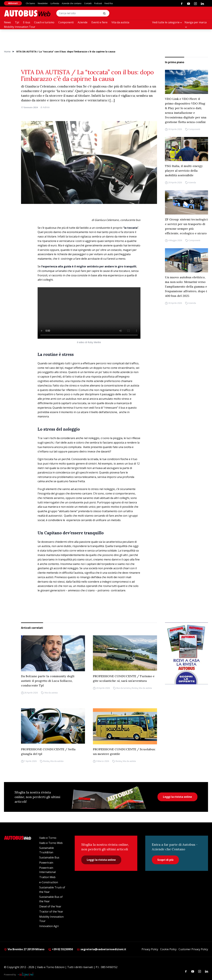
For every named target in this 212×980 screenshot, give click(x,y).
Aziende (83, 22)
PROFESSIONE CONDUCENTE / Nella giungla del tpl (48, 752)
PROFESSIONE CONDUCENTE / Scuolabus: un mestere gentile (124, 752)
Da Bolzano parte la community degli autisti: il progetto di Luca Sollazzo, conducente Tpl (48, 681)
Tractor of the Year (51, 912)
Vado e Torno (48, 838)
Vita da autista (120, 22)
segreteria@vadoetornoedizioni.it (102, 949)
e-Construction (49, 882)
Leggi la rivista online (177, 797)
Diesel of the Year (50, 906)
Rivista (135, 688)
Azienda (192, 182)
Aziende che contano (72, 3)
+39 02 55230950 (61, 949)
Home (7, 52)
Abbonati (13, 3)
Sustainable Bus (49, 857)
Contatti (88, 3)
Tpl (17, 22)
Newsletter (43, 3)
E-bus (27, 22)
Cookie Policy (168, 949)
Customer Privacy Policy (193, 949)
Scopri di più (165, 860)
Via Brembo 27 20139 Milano (24, 949)
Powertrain (46, 863)
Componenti (66, 22)
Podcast (98, 3)
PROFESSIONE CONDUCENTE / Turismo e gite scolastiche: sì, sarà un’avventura (124, 678)
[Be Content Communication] (26, 975)
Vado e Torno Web (51, 843)
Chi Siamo (30, 3)
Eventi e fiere (99, 22)
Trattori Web (47, 877)
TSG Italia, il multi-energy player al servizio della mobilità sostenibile (184, 171)
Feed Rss (109, 3)
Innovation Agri (49, 926)
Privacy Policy (150, 949)
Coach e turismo (44, 22)
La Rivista (55, 3)
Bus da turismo (124, 688)
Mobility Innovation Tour (20, 27)
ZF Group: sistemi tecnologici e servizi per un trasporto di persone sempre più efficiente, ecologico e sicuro (186, 226)
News (7, 22)
